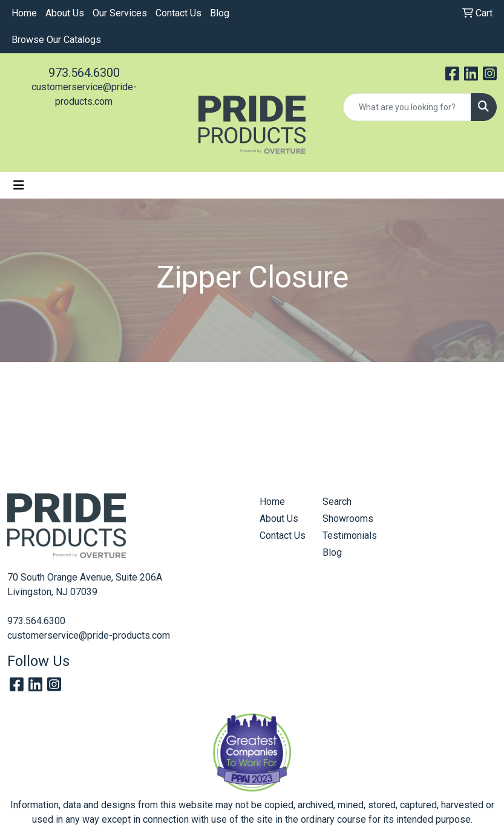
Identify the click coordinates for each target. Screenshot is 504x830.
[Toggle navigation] (19, 185)
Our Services (120, 13)
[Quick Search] (407, 107)
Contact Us (178, 13)
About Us (65, 13)
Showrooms (347, 519)
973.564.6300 (84, 73)
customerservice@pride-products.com (89, 635)
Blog (220, 13)
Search (337, 502)
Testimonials (347, 535)
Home (24, 13)
